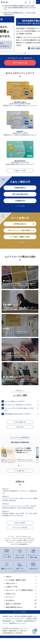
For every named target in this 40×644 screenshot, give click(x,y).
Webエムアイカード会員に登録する (20, 231)
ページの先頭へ (22, 618)
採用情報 (23, 622)
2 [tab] (17, 54)
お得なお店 (33, 575)
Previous (2, 458)
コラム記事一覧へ (20, 474)
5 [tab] (23, 54)
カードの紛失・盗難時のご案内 (16, 586)
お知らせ (9, 583)
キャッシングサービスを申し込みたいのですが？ (19, 410)
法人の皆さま (10, 606)
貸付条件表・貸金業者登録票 (25, 627)
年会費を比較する (20, 189)
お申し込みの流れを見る (20, 195)
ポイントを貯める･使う (20, 562)
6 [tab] (25, 54)
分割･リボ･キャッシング (20, 576)
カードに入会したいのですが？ (15, 402)
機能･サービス (7, 575)
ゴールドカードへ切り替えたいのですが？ (18, 406)
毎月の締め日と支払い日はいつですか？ (18, 415)
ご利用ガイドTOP (11, 593)
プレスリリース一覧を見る (20, 533)
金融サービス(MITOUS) (13, 610)
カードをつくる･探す (7, 562)
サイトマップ (10, 603)
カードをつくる (20, 63)
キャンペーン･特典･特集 (33, 562)
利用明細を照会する (20, 225)
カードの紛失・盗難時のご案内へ (20, 238)
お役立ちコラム (11, 600)
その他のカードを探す (20, 171)
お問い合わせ (20, 430)
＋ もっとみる (20, 207)
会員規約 (30, 622)
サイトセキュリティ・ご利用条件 (22, 625)
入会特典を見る (20, 202)
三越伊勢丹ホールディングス (17, 629)
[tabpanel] (20, 34)
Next (38, 458)
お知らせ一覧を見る (20, 527)
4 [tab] (21, 54)
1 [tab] (15, 54)
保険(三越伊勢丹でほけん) (14, 613)
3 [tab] (19, 54)
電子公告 (17, 622)
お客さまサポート (11, 589)
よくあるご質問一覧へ (20, 424)
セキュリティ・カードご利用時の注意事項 (19, 596)
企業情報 (5, 622)
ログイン (34, 3)
